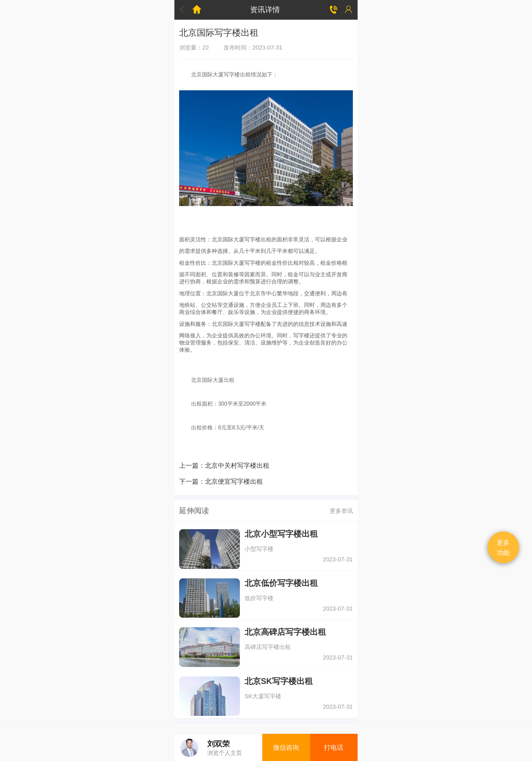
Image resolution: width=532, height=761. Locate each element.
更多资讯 (341, 511)
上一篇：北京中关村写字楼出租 (224, 465)
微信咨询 (286, 747)
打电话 (334, 747)
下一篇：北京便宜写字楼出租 (221, 481)
